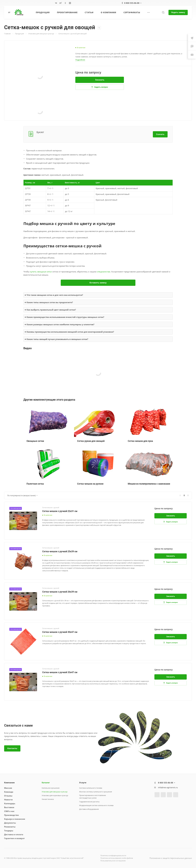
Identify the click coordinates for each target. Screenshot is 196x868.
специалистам (104, 272)
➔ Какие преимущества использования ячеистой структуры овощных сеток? (64, 317)
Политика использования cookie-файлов (117, 858)
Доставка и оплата (14, 834)
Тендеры (9, 831)
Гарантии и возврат (14, 838)
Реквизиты (10, 827)
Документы (10, 823)
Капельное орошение (51, 788)
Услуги (83, 783)
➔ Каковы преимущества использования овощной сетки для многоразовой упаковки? (69, 332)
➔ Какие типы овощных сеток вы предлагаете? (49, 302)
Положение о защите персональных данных (171, 858)
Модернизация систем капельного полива (96, 805)
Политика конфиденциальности (113, 855)
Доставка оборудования (89, 809)
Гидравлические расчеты (89, 802)
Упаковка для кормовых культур (55, 795)
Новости (8, 800)
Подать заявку (178, 12)
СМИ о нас (9, 811)
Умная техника (48, 799)
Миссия (8, 788)
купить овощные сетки (41, 272)
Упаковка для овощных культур (55, 792)
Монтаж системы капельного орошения (96, 792)
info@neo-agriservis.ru (168, 787)
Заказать (100, 80)
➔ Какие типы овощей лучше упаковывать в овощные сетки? (56, 339)
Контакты (12, 748)
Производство (11, 815)
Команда (9, 792)
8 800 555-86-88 (132, 3)
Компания (9, 783)
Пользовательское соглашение (113, 861)
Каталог (46, 783)
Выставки (9, 807)
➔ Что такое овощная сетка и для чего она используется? (54, 295)
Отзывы (8, 796)
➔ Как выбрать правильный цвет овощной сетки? (50, 310)
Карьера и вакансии (15, 819)
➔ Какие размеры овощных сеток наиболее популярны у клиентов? (59, 324)
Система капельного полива (91, 788)
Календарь (10, 803)
